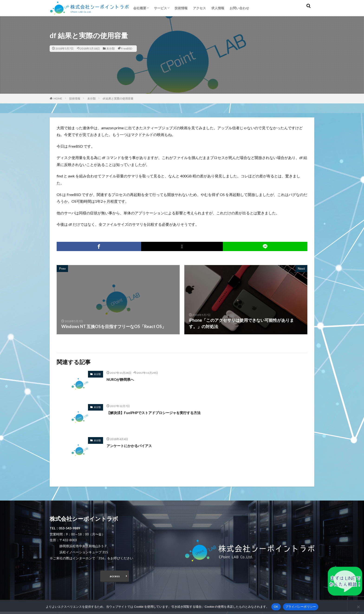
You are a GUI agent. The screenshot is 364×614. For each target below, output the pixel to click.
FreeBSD (127, 48)
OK (276, 607)
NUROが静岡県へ (123, 379)
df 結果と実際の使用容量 (118, 98)
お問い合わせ (239, 8)
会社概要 (140, 8)
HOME (58, 98)
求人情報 (218, 8)
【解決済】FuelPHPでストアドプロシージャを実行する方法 (163, 412)
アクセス (199, 8)
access (115, 577)
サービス (160, 8)
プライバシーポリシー (301, 607)
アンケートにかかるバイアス (134, 445)
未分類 (110, 48)
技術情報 (181, 8)
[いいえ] (358, 607)
